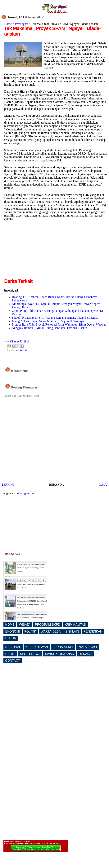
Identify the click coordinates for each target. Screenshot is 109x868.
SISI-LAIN (72, 631)
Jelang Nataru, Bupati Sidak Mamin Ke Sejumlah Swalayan (49, 321)
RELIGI (10, 654)
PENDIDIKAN (93, 631)
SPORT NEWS (30, 654)
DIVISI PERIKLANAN (60, 654)
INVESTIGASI (87, 647)
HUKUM (11, 638)
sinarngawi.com (27, 493)
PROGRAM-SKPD (48, 625)
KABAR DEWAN (37, 647)
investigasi (21, 24)
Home (8, 24)
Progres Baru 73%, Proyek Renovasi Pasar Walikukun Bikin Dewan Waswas (59, 324)
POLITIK (30, 631)
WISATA (25, 625)
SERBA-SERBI (63, 647)
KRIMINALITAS (75, 625)
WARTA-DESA (51, 631)
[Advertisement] (36, 251)
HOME (10, 625)
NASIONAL (13, 647)
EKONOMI (13, 631)
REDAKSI (85, 654)
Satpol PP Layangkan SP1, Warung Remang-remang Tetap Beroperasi (55, 318)
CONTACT (13, 661)
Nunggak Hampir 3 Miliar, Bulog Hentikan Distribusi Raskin (49, 328)
